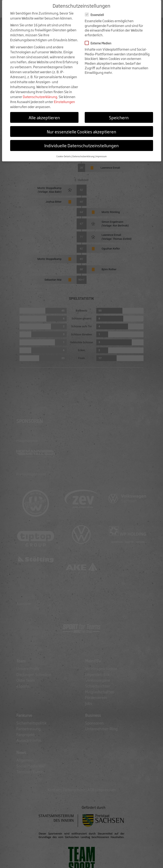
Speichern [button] (119, 114)
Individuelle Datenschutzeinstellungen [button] (81, 142)
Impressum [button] (101, 153)
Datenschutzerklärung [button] (83, 153)
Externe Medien (99, 40)
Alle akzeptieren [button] (44, 114)
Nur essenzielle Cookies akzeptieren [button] (81, 128)
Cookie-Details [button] (64, 153)
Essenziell (96, 12)
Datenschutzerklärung (40, 93)
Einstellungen (64, 98)
